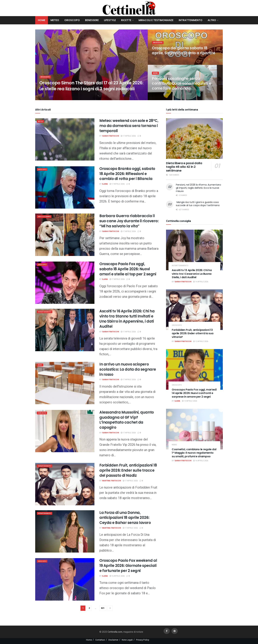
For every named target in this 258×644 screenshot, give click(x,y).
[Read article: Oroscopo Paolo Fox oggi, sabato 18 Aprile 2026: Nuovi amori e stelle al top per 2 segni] (65, 283)
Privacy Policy (143, 640)
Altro (212, 20)
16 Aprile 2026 (117, 576)
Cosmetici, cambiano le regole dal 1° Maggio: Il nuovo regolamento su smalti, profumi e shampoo (194, 453)
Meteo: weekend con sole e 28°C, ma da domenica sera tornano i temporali (129, 126)
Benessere (92, 20)
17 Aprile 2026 (128, 136)
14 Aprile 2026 (201, 282)
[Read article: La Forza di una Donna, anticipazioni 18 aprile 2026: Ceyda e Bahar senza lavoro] (65, 531)
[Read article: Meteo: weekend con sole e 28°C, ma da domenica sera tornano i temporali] (65, 139)
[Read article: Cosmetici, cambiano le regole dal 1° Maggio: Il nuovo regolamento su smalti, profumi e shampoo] (194, 429)
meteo (41, 122)
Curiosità (43, 413)
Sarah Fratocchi (111, 136)
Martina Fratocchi (112, 481)
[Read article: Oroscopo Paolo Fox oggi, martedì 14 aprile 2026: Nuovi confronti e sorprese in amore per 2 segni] (194, 369)
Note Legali (127, 640)
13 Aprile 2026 (189, 401)
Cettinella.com (115, 632)
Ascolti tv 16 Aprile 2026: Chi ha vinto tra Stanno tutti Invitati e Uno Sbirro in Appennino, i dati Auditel (127, 319)
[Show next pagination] (110, 608)
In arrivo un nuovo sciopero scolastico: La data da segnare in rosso (128, 369)
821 (103, 608)
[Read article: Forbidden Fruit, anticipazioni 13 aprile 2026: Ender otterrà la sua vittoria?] (194, 310)
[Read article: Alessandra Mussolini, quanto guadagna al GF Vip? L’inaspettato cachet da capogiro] (65, 431)
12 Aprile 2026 (201, 341)
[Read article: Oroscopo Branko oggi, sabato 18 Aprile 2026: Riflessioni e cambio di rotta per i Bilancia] (65, 187)
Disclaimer (113, 640)
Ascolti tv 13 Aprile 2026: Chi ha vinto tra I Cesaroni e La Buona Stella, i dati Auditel (192, 274)
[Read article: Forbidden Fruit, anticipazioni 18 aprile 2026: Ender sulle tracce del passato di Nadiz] (65, 484)
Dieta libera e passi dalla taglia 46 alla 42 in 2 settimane (184, 167)
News (156, 77)
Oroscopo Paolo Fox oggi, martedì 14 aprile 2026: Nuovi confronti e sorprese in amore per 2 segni (194, 393)
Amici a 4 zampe (46, 217)
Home (42, 20)
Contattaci (100, 640)
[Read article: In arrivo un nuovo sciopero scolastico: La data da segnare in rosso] (65, 383)
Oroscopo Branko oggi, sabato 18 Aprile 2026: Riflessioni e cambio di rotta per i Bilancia (127, 174)
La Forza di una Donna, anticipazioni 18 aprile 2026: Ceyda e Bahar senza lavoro (125, 518)
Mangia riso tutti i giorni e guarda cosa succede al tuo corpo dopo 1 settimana (198, 204)
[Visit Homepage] (129, 8)
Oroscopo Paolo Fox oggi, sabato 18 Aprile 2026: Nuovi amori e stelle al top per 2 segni (128, 269)
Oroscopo (72, 20)
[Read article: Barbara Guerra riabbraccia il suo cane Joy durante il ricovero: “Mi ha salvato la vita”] (65, 235)
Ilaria (105, 184)
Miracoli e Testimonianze (156, 20)
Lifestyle (110, 20)
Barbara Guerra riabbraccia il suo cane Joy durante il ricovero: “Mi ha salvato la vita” (129, 221)
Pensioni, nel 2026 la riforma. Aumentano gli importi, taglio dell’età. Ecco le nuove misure (199, 188)
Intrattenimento (191, 20)
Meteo (55, 20)
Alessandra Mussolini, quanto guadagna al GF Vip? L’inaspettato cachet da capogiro (127, 420)
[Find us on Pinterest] (175, 631)
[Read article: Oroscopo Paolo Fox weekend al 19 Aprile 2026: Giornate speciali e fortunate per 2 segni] (65, 579)
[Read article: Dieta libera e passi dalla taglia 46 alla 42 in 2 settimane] (194, 139)
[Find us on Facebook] (167, 631)
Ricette (126, 20)
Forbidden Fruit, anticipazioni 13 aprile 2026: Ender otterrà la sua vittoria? (193, 333)
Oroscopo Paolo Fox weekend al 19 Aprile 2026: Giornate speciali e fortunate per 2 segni (128, 566)
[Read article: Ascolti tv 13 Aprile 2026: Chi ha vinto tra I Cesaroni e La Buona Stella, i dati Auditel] (194, 250)
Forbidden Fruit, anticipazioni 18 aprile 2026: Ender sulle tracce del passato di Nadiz (128, 470)
